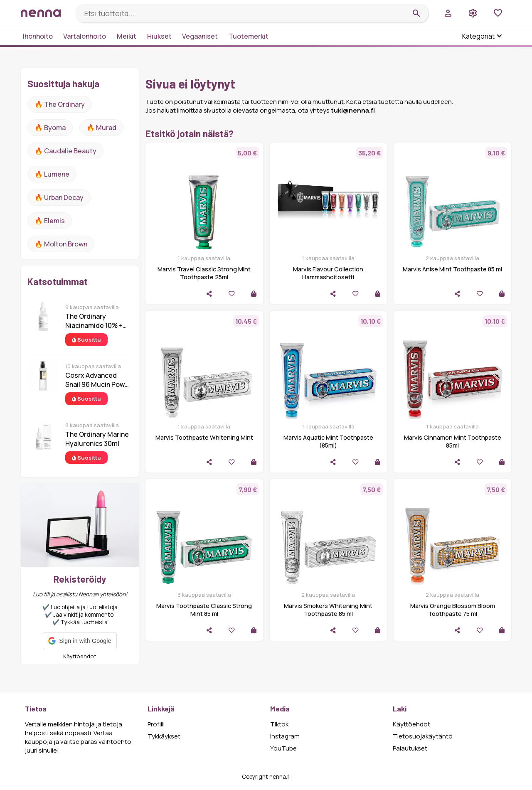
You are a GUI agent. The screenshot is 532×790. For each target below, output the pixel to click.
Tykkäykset (164, 736)
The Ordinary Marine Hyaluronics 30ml (97, 439)
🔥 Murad (101, 128)
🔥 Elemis (50, 221)
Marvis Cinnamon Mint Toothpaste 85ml (453, 441)
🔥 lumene (52, 174)
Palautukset (410, 748)
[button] (80, 641)
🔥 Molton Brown (61, 244)
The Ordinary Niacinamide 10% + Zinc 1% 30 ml (94, 321)
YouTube (283, 748)
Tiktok (279, 724)
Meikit (127, 36)
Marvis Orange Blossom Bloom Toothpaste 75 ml (453, 610)
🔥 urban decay (59, 197)
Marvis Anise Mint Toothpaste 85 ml (452, 269)
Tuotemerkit (249, 36)
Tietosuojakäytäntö (423, 736)
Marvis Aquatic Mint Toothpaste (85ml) (328, 441)
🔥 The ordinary (60, 104)
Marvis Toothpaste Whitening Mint (204, 437)
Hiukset (159, 36)
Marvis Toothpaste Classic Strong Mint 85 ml (204, 610)
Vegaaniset (200, 36)
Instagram (285, 736)
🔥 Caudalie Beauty (65, 151)
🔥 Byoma (50, 128)
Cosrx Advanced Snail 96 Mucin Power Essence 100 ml (98, 380)
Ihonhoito (38, 36)
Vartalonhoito (85, 36)
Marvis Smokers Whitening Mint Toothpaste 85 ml (328, 610)
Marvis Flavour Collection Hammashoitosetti (328, 273)
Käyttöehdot (80, 656)
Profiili (156, 724)
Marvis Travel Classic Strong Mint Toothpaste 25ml (204, 273)
